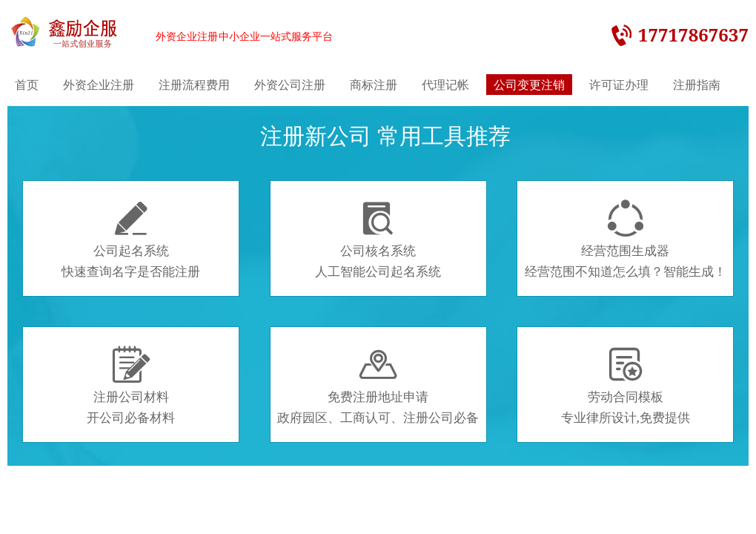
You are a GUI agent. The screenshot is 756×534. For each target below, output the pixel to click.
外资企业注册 (99, 85)
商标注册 (374, 85)
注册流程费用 (194, 85)
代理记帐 (445, 85)
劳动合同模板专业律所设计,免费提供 (626, 386)
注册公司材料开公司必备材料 (131, 386)
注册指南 (697, 85)
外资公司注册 (290, 85)
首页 (27, 85)
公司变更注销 (529, 85)
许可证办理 (619, 85)
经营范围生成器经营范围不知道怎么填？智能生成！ (626, 240)
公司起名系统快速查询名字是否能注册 (131, 240)
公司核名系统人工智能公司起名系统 (378, 240)
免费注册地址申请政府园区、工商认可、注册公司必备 (378, 386)
